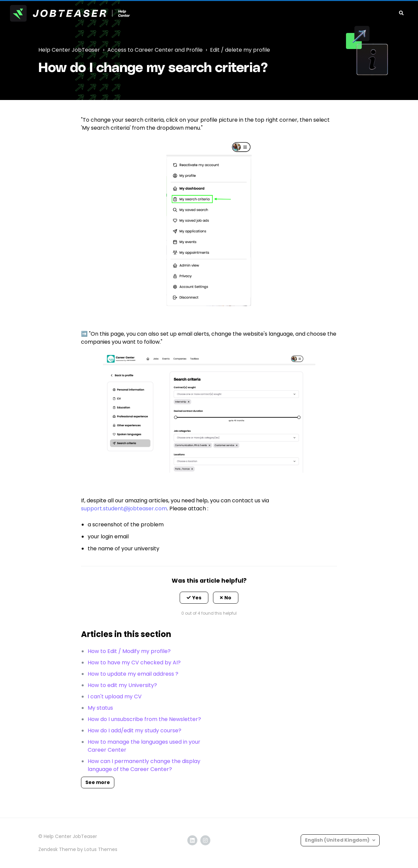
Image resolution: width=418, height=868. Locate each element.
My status (100, 708)
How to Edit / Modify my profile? (129, 651)
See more (98, 782)
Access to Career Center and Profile (155, 50)
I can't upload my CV (115, 696)
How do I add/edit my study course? (134, 730)
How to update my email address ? (133, 674)
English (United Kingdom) (338, 840)
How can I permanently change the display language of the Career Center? (144, 765)
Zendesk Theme (57, 849)
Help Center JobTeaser (69, 50)
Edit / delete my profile (240, 50)
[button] (194, 598)
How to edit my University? (122, 685)
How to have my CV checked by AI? (134, 662)
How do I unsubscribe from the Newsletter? (144, 719)
